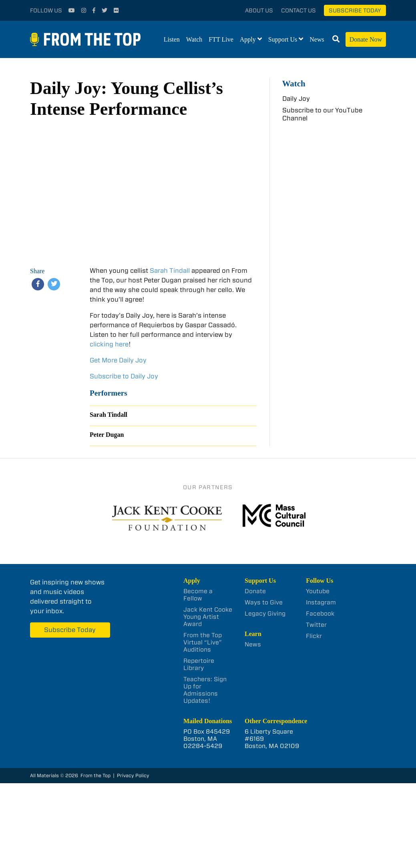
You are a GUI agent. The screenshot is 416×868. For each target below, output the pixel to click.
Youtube (318, 591)
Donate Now (366, 39)
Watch (194, 39)
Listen (172, 39)
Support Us (283, 39)
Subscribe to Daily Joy (124, 376)
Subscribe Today (355, 10)
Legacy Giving (265, 614)
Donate (255, 591)
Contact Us (298, 10)
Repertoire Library (199, 664)
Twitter (316, 625)
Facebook (320, 614)
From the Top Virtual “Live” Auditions (203, 642)
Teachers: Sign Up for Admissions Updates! (205, 690)
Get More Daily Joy (118, 360)
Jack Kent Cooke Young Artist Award (208, 617)
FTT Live (221, 39)
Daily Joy (296, 99)
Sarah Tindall (170, 271)
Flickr (314, 636)
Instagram (321, 602)
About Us (259, 10)
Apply (248, 39)
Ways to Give (264, 602)
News (317, 39)
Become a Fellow (198, 595)
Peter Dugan (107, 435)
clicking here (109, 344)
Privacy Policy (133, 775)
